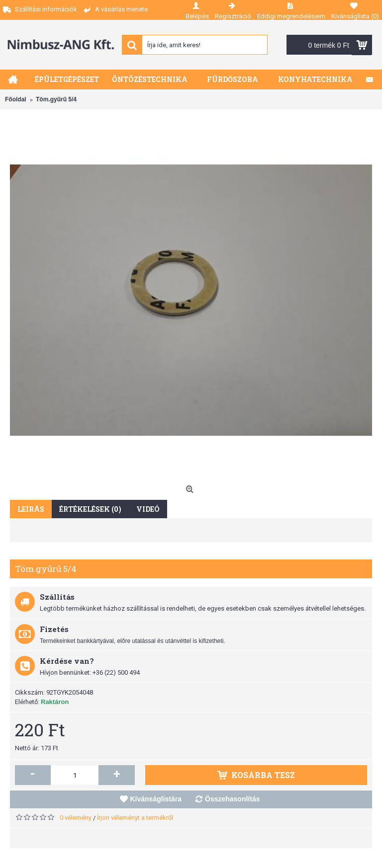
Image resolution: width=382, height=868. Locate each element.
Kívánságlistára (156, 799)
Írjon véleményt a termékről (135, 818)
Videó (148, 509)
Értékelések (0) (90, 509)
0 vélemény (76, 818)
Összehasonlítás (233, 799)
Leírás (31, 509)
